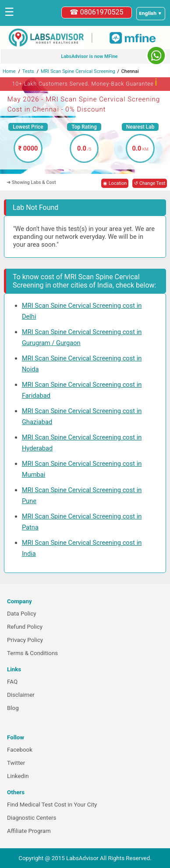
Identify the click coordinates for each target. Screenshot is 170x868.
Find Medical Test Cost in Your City (52, 805)
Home (9, 71)
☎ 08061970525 (97, 12)
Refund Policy (25, 627)
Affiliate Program (29, 831)
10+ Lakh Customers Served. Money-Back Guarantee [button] (85, 82)
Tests (28, 71)
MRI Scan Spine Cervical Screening (78, 71)
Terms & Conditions (32, 653)
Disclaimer (21, 695)
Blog (13, 708)
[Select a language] (151, 14)
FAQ (12, 682)
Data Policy (22, 614)
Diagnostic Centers (32, 818)
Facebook (20, 750)
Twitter (16, 763)
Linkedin (18, 776)
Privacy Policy (25, 640)
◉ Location (115, 183)
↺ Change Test (150, 183)
